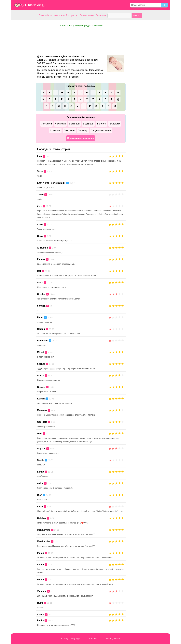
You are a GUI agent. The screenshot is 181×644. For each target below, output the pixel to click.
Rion (40, 495)
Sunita (41, 460)
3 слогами (55, 130)
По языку (83, 130)
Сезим (41, 614)
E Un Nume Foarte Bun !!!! (51, 183)
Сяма (40, 225)
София (41, 329)
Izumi (40, 603)
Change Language (71, 639)
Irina (40, 156)
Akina (40, 483)
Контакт (93, 639)
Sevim (41, 565)
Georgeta (42, 422)
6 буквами (88, 124)
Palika (40, 620)
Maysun (41, 449)
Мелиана (42, 410)
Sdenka (41, 364)
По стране (69, 130)
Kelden (41, 399)
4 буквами (60, 124)
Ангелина (42, 248)
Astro (40, 283)
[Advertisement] (22, 63)
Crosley (41, 294)
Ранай (41, 553)
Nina (40, 434)
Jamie (40, 194)
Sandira (41, 306)
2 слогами (115, 124)
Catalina (42, 518)
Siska (40, 171)
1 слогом (101, 124)
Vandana (42, 591)
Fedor (40, 317)
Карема (41, 259)
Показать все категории (81, 138)
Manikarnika (44, 530)
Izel (39, 271)
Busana (41, 387)
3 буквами (47, 124)
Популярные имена (101, 130)
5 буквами (74, 124)
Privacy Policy (113, 639)
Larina (41, 472)
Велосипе (43, 341)
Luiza (40, 507)
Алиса (41, 375)
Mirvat (41, 352)
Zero (40, 206)
